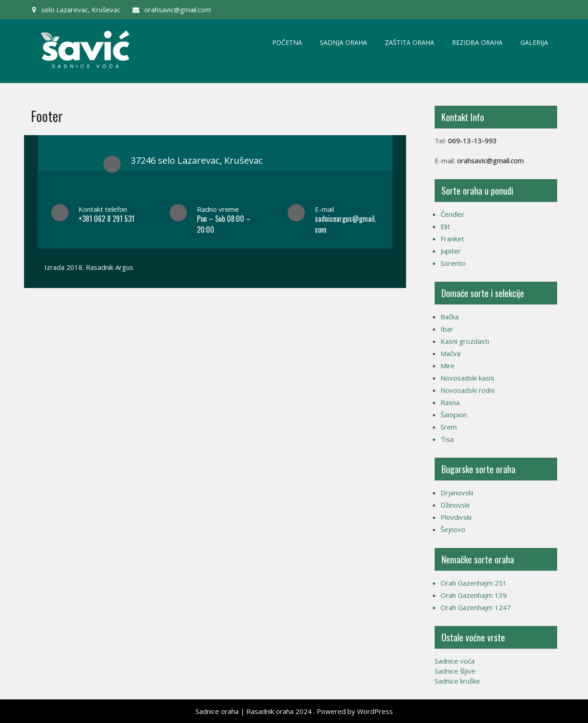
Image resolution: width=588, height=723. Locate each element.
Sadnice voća (455, 661)
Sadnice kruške (457, 681)
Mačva (451, 353)
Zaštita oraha (409, 42)
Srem (449, 427)
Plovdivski (456, 517)
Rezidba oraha (477, 42)
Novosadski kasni (467, 378)
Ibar (447, 329)
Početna (287, 42)
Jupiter (451, 251)
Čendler (453, 214)
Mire (448, 366)
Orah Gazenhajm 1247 (476, 607)
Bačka (450, 317)
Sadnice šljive (455, 671)
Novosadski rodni (468, 390)
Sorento (453, 263)
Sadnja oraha (343, 42)
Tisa (447, 439)
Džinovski (455, 505)
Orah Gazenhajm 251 (474, 583)
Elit (445, 226)
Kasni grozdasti (465, 341)
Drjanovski (457, 493)
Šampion (454, 415)
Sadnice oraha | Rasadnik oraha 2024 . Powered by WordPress (294, 711)
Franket (452, 239)
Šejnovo (453, 529)
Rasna (450, 402)
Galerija (534, 42)
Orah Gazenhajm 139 (474, 595)
